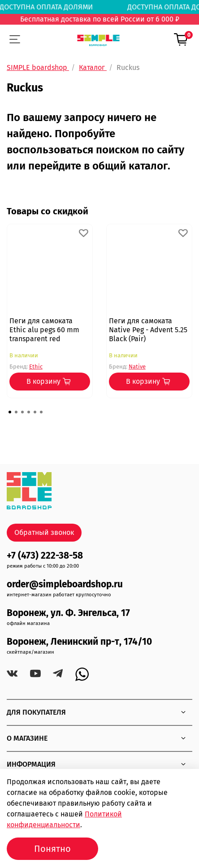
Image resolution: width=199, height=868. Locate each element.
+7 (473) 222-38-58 (45, 556)
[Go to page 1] (10, 412)
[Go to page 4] (29, 412)
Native (137, 367)
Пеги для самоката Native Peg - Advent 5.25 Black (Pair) (148, 330)
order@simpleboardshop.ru (65, 584)
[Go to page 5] (35, 412)
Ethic (36, 367)
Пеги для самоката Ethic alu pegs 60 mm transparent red (44, 330)
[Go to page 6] (41, 412)
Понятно (52, 849)
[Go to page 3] (22, 412)
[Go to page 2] (16, 412)
